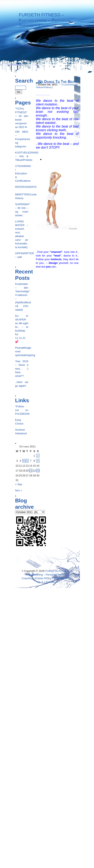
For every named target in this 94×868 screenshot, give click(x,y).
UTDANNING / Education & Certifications (22, 173)
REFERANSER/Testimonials (22, 187)
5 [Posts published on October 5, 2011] (24, 461)
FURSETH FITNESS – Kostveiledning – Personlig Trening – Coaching (45, 20)
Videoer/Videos (43, 87)
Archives (52, 63)
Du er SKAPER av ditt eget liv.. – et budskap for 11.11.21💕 (22, 329)
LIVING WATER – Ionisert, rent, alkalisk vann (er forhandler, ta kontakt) (22, 234)
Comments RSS (61, 578)
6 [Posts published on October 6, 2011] (27, 461)
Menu (14, 63)
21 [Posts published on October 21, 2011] (31, 471)
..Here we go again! (22, 384)
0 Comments (68, 85)
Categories (31, 63)
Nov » (19, 490)
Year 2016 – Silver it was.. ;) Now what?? (22, 369)
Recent (69, 63)
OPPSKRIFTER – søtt (22, 255)
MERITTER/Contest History (22, 196)
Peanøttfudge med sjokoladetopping (22, 351)
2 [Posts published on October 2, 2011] (38, 456)
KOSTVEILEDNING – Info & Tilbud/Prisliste (22, 156)
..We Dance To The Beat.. (57, 82)
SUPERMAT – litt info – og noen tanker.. (22, 210)
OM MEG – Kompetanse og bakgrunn (22, 139)
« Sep (19, 484)
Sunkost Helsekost (21, 432)
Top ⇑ (40, 582)
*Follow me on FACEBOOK (22, 410)
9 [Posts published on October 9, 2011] (38, 461)
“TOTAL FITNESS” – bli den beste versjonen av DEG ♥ (22, 118)
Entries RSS (42, 578)
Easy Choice (19, 422)
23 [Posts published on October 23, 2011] (38, 471)
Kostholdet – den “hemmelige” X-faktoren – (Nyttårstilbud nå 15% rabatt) (22, 297)
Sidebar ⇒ (52, 582)
